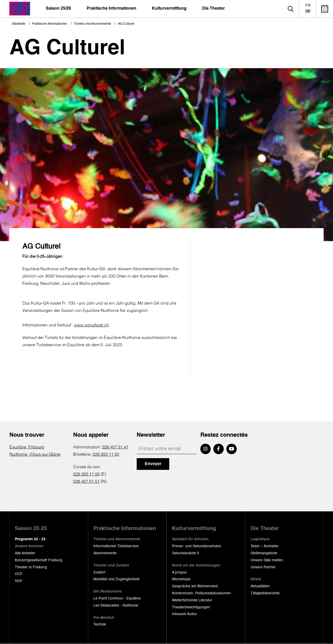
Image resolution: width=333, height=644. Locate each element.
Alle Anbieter (25, 553)
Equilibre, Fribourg (27, 447)
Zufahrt (99, 572)
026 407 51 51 (86, 482)
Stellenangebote (264, 553)
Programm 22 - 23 (30, 539)
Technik (100, 624)
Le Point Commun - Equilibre (117, 598)
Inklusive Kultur (184, 614)
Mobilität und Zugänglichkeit (116, 579)
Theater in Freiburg (31, 567)
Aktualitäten (260, 586)
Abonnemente (105, 553)
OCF (19, 574)
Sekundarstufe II (185, 553)
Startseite (19, 24)
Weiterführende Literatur (192, 600)
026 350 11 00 (106, 455)
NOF (19, 581)
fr (308, 5)
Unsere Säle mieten (267, 560)
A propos (179, 572)
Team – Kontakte (264, 546)
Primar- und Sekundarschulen (197, 546)
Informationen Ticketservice (116, 546)
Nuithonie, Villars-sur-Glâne (35, 455)
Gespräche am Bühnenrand (195, 586)
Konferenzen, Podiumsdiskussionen (201, 593)
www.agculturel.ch (92, 325)
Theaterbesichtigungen (191, 607)
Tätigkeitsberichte (265, 593)
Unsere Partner (263, 567)
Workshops (181, 579)
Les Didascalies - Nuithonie (116, 606)
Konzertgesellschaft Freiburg (39, 560)
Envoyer (153, 464)
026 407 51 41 (115, 447)
